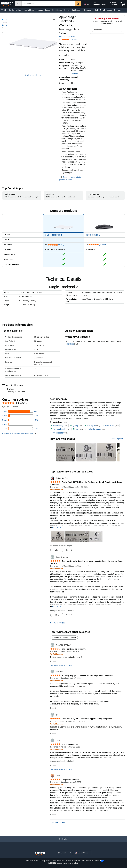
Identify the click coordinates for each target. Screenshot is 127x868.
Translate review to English (61, 665)
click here (70, 344)
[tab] (59, 426)
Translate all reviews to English (64, 638)
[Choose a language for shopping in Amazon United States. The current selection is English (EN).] (86, 4)
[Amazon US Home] (40, 854)
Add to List (98, 30)
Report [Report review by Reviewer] (53, 708)
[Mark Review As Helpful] (57, 550)
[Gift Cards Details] (81, 10)
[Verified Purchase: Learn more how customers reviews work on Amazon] (57, 490)
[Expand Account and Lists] (108, 5)
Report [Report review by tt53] (53, 734)
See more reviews (58, 623)
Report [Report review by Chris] (53, 815)
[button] (4, 10)
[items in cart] (123, 4)
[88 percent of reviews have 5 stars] (20, 411)
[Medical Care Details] (35, 10)
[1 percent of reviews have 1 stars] (20, 429)
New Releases (106, 10)
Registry (117, 10)
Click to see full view (33, 75)
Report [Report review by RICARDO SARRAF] (53, 661)
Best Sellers (57, 10)
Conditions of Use (32, 861)
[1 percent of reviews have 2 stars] (20, 424)
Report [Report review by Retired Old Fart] (69, 550)
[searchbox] (48, 4)
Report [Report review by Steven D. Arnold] (69, 615)
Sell (96, 10)
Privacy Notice (45, 861)
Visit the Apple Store (67, 37)
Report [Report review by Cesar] (53, 765)
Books (67, 10)
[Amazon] (7, 4)
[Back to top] (63, 841)
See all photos (118, 439)
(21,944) (102, 245)
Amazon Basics (44, 10)
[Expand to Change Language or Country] (90, 5)
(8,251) (61, 245)
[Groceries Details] (92, 10)
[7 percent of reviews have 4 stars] (20, 416)
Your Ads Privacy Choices (91, 861)
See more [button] (76, 74)
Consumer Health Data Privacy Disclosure (66, 861)
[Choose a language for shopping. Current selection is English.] (63, 853)
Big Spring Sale (15, 10)
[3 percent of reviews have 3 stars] (20, 420)
